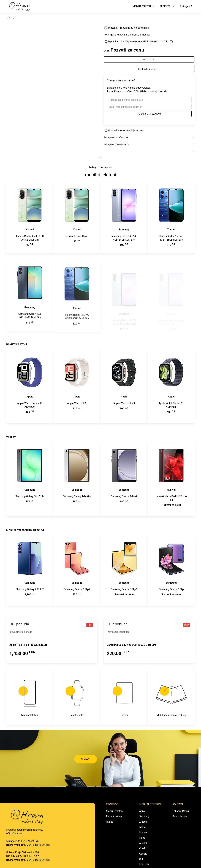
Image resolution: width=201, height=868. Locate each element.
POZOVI (149, 60)
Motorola (144, 864)
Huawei (143, 832)
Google (143, 854)
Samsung (144, 816)
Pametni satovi (114, 816)
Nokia (142, 827)
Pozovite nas (180, 816)
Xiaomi (143, 822)
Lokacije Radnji (181, 811)
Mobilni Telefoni (144, 6)
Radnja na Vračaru (116, 137)
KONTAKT (86, 759)
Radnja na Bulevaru (117, 144)
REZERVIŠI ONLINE (149, 69)
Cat (141, 859)
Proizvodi (167, 6)
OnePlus (144, 848)
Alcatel (143, 843)
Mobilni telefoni (115, 811)
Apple (143, 811)
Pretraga (186, 6)
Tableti (110, 822)
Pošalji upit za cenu (149, 114)
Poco (142, 838)
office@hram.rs (14, 834)
